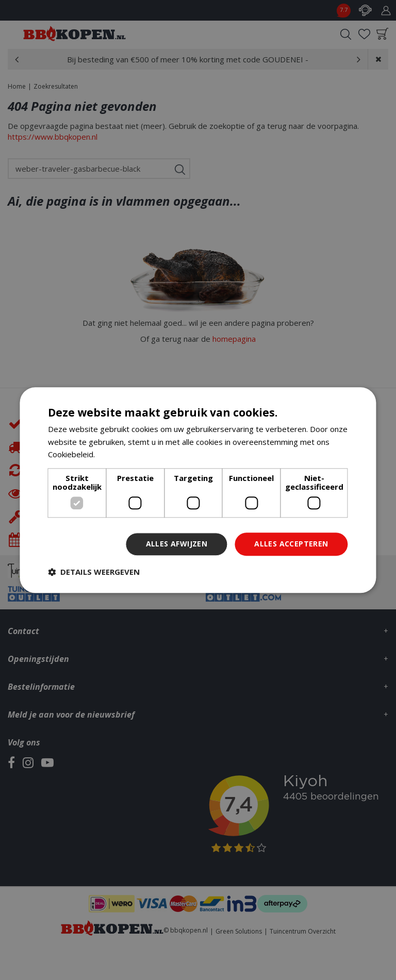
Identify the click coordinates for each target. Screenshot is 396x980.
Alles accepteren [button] (291, 544)
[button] (94, 572)
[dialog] (198, 490)
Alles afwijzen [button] (177, 544)
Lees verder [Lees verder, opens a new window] (119, 455)
